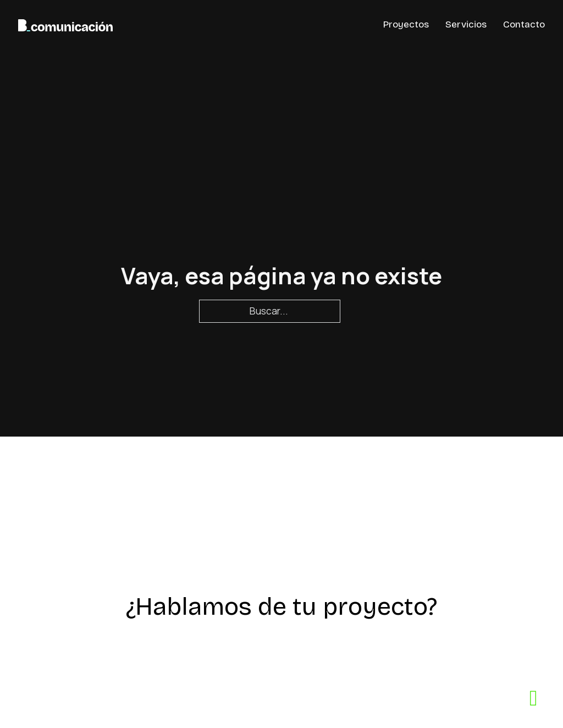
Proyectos (406, 24)
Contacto (524, 24)
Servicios (466, 24)
